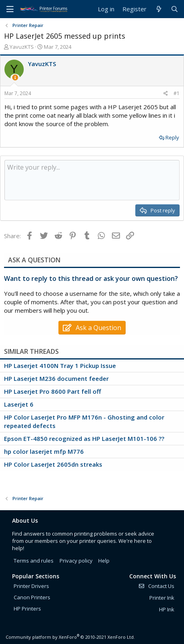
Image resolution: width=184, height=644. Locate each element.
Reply (172, 137)
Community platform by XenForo (70, 637)
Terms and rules (34, 561)
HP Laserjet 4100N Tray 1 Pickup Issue (60, 366)
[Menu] (10, 9)
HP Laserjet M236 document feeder (56, 378)
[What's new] (158, 9)
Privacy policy (76, 561)
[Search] (175, 9)
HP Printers (27, 609)
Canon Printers (32, 597)
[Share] (166, 94)
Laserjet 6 (19, 404)
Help (104, 561)
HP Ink (167, 609)
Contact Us (156, 586)
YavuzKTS (22, 47)
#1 (177, 93)
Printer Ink (162, 598)
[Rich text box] (92, 180)
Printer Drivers (31, 586)
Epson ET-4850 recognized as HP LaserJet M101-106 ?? (84, 438)
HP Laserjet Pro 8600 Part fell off (53, 391)
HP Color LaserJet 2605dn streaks (53, 464)
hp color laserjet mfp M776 (44, 451)
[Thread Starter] (15, 78)
